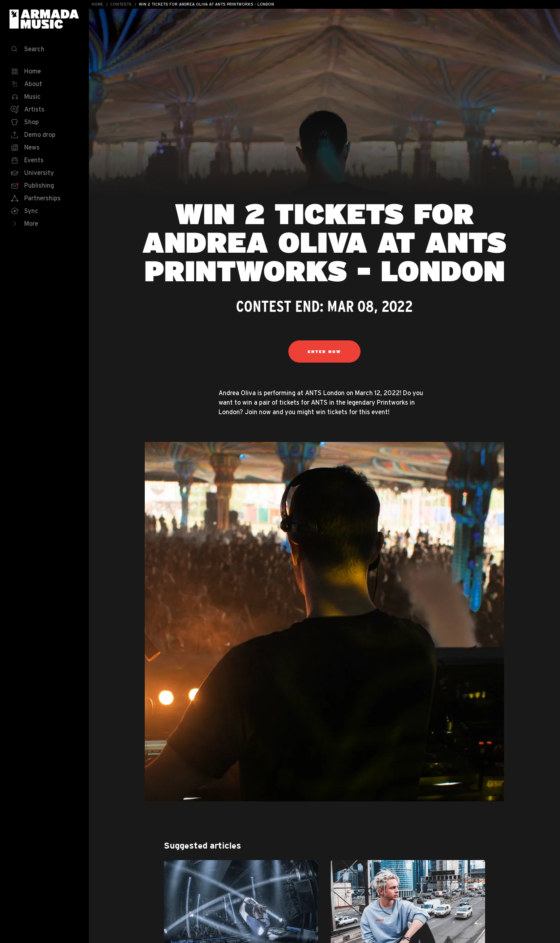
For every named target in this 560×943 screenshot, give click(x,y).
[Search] (44, 49)
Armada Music (44, 19)
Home (97, 4)
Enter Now (324, 351)
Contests (121, 4)
